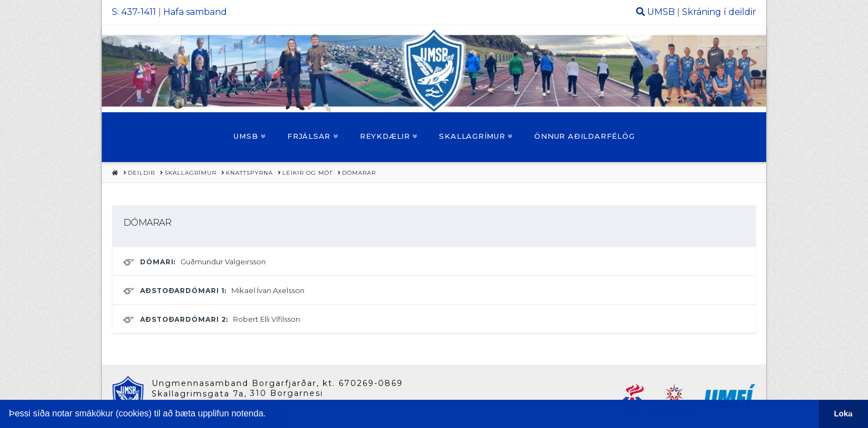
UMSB (661, 12)
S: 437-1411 (134, 12)
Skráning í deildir (719, 12)
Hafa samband (195, 12)
